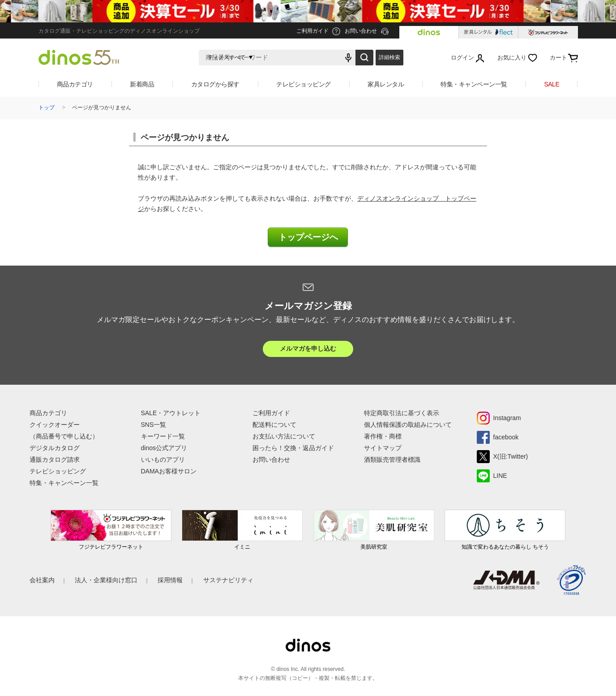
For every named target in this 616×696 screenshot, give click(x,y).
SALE (552, 84)
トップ (47, 107)
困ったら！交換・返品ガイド (293, 448)
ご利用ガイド (271, 413)
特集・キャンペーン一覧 (474, 84)
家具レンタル (386, 84)
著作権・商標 (383, 436)
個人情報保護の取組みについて (408, 425)
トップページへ (308, 237)
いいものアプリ (163, 460)
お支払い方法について (284, 436)
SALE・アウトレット (171, 413)
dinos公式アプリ (164, 448)
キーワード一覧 (163, 436)
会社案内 (42, 580)
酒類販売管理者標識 (392, 460)
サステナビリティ (228, 580)
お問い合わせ (271, 460)
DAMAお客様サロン (169, 471)
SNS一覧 (154, 425)
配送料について (274, 425)
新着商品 (142, 84)
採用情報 (170, 580)
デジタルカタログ (55, 448)
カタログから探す (215, 84)
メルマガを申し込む (308, 348)
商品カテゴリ (75, 84)
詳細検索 (389, 57)
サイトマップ (383, 448)
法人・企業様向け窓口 (106, 580)
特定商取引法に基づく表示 (402, 413)
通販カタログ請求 (55, 460)
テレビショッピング (304, 84)
